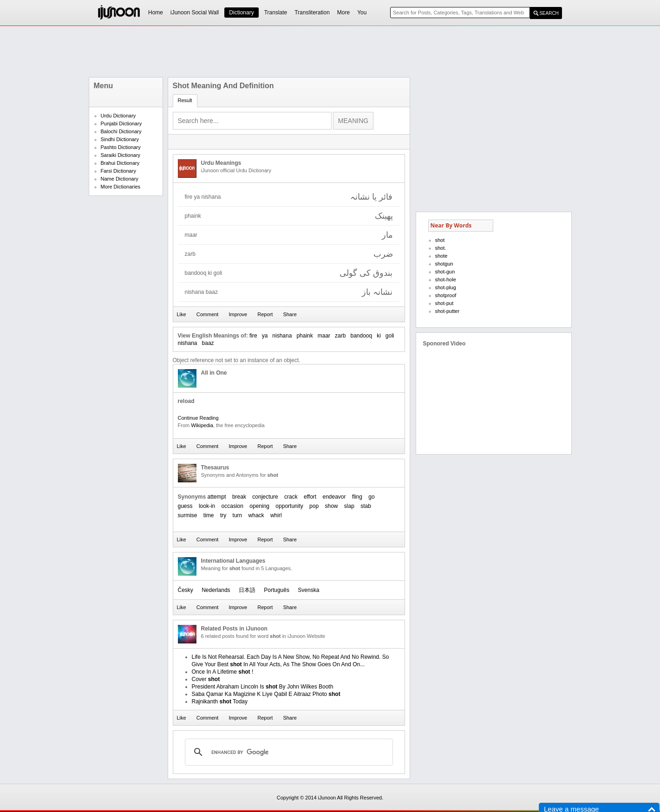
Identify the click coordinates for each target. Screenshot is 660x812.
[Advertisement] (330, 52)
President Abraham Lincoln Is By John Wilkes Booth (263, 687)
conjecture (265, 497)
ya (265, 336)
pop (314, 506)
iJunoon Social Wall (195, 13)
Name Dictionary (120, 179)
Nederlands (216, 590)
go (371, 497)
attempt (217, 497)
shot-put (444, 303)
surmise (188, 515)
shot (440, 240)
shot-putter (448, 311)
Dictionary (241, 13)
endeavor (334, 497)
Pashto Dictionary (121, 147)
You (362, 13)
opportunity (289, 506)
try (223, 515)
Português (277, 590)
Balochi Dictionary (121, 131)
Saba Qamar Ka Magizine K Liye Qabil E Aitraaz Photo (266, 694)
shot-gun (445, 272)
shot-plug (446, 287)
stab (366, 506)
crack (291, 497)
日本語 (247, 590)
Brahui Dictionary (120, 163)
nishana (282, 336)
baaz (208, 343)
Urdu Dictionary (118, 116)
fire (253, 336)
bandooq (361, 336)
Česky (186, 590)
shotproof (446, 295)
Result (185, 100)
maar (324, 336)
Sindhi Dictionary (120, 139)
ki (379, 336)
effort (310, 497)
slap (349, 506)
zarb (340, 336)
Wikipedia (202, 425)
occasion (232, 506)
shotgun (444, 264)
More (343, 13)
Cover (206, 679)
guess (185, 506)
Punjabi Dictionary (121, 123)
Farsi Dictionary (118, 171)
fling (357, 497)
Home (156, 13)
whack (256, 515)
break (239, 497)
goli (390, 336)
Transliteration (312, 13)
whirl (276, 515)
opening (259, 506)
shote (441, 256)
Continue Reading (198, 418)
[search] (288, 752)
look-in (207, 506)
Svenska (308, 590)
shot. (441, 248)
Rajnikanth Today (220, 702)
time (209, 515)
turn (238, 515)
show (331, 506)
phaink (304, 336)
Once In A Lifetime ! (223, 672)
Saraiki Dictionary (121, 155)
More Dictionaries (121, 187)
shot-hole (446, 279)
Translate (276, 13)
